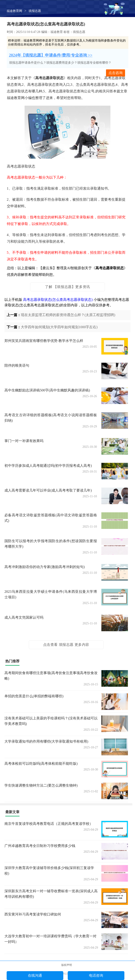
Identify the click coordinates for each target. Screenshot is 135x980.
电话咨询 (96, 975)
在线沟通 (35, 975)
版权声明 (67, 965)
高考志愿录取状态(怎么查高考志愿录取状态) (58, 300)
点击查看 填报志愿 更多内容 (66, 645)
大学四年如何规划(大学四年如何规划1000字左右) (59, 327)
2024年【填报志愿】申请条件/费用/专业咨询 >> (51, 55)
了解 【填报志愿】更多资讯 (67, 287)
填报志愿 (35, 11)
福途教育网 (14, 11)
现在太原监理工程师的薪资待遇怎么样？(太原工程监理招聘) (68, 315)
